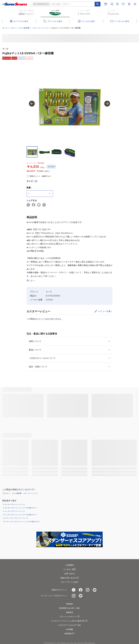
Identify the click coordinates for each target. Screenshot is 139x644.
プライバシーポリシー (69, 617)
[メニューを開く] (135, 4)
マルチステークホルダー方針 (69, 625)
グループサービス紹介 (69, 582)
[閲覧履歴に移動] (117, 4)
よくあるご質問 (69, 569)
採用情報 (69, 634)
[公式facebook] (81, 590)
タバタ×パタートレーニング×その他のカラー (21, 508)
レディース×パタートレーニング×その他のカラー (22, 522)
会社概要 (69, 629)
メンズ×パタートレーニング (15, 511)
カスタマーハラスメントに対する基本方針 (69, 621)
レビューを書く (105, 311)
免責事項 (69, 612)
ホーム (5, 28)
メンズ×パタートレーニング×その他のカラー (21, 515)
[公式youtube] (95, 590)
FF (36, 181)
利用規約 (69, 604)
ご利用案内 (69, 565)
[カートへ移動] (129, 4)
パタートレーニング (40, 28)
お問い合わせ (69, 574)
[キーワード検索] (98, 4)
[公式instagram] (88, 590)
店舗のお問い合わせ (69, 578)
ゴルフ (13, 28)
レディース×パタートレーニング (16, 518)
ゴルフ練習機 (24, 28)
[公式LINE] (81, 596)
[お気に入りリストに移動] (123, 4)
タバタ (5, 49)
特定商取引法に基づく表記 (69, 608)
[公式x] (74, 590)
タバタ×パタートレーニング (15, 504)
